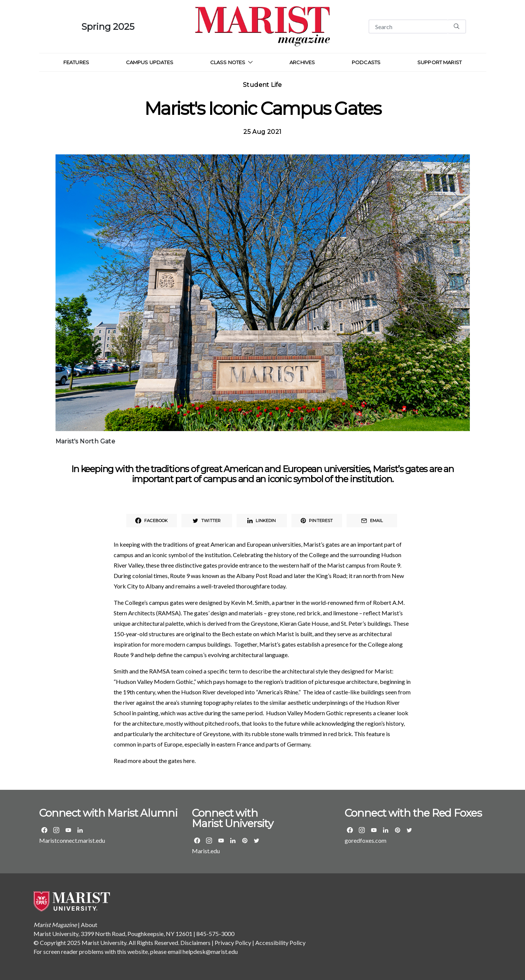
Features (76, 62)
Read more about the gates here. (155, 761)
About (89, 925)
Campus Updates (150, 62)
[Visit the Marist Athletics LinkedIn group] (386, 830)
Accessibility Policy (280, 943)
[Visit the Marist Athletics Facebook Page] (350, 830)
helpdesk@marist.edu (210, 951)
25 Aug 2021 (262, 132)
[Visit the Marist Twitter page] (257, 841)
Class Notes (228, 62)
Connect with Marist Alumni (108, 813)
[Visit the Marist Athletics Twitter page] (409, 830)
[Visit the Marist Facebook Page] (197, 841)
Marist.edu (206, 851)
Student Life (262, 85)
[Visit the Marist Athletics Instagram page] (362, 830)
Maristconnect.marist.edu (72, 840)
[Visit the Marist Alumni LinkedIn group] (80, 830)
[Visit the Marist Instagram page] (209, 841)
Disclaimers (195, 943)
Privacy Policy (233, 943)
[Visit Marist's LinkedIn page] (233, 841)
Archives (302, 62)
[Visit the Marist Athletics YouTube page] (374, 830)
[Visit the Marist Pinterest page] (245, 841)
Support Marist (439, 62)
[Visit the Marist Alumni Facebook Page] (44, 830)
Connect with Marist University (233, 818)
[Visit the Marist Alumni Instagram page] (56, 830)
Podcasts (366, 62)
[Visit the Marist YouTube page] (221, 841)
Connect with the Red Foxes (413, 813)
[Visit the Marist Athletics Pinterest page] (398, 830)
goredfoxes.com (366, 840)
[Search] (408, 26)
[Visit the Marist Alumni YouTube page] (68, 830)
